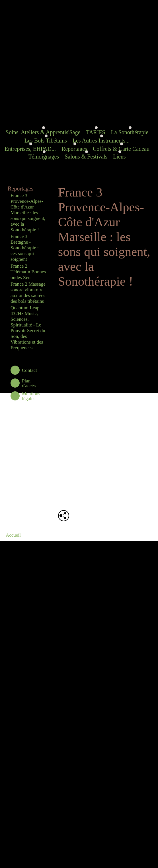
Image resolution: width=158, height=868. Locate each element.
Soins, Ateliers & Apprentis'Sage (43, 132)
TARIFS (96, 132)
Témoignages (44, 157)
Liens (119, 157)
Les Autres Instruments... (101, 141)
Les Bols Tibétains (46, 141)
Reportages (74, 149)
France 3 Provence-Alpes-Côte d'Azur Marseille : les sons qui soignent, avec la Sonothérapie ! (28, 213)
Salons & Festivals (86, 157)
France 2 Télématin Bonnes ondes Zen (28, 272)
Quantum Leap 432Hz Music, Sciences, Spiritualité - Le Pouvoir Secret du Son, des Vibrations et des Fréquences (28, 328)
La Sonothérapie (130, 132)
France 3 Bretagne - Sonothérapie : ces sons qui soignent (25, 248)
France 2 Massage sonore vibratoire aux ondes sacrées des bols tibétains (28, 293)
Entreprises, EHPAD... (30, 149)
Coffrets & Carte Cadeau (121, 149)
